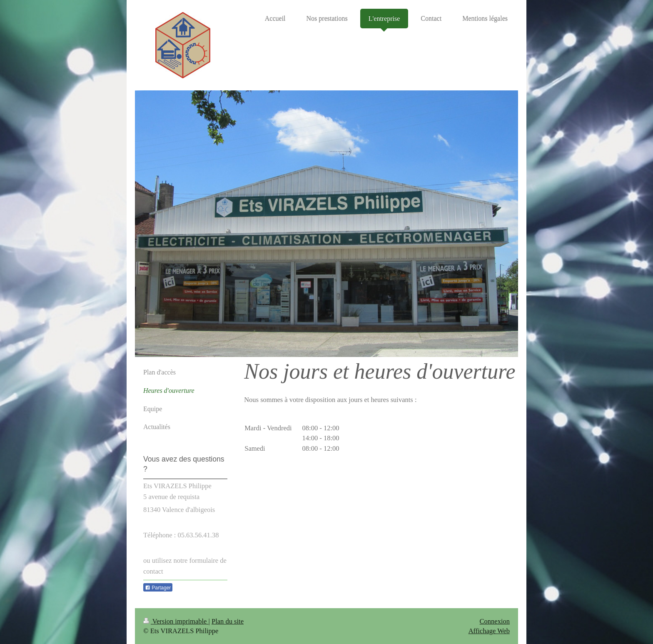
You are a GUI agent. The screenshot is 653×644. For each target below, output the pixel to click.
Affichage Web (489, 631)
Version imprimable (176, 621)
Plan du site (228, 621)
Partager (158, 588)
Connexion (495, 621)
